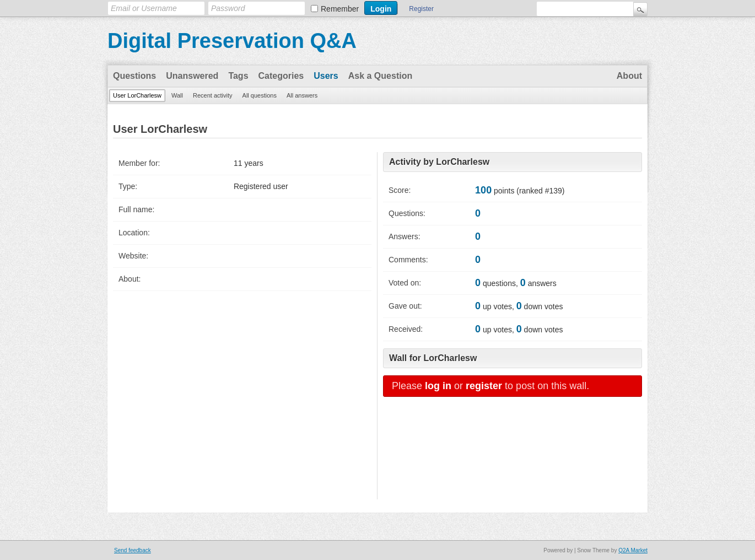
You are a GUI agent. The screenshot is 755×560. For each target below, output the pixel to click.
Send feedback (133, 550)
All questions (260, 95)
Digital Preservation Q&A (232, 41)
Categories (281, 76)
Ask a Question (380, 76)
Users (326, 76)
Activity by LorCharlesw (439, 162)
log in (438, 386)
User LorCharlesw (137, 95)
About (629, 76)
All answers (302, 95)
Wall (177, 95)
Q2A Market (633, 550)
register (484, 386)
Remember (340, 9)
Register (421, 9)
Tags (238, 76)
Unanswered (192, 76)
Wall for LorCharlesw (433, 358)
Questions (134, 76)
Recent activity (213, 95)
